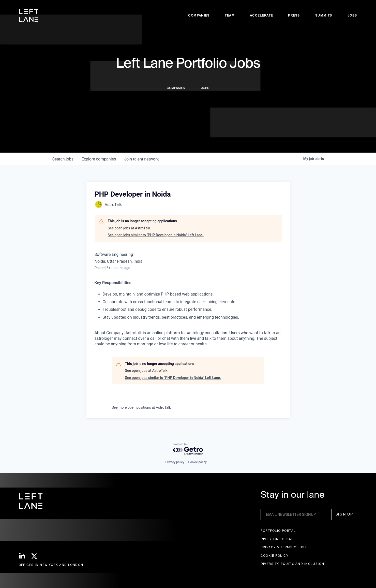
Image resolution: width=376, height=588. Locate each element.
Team (230, 15)
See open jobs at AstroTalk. (130, 228)
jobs (63, 159)
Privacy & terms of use (284, 547)
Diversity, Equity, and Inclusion (292, 564)
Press (294, 15)
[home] (29, 16)
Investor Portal (277, 539)
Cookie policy (198, 462)
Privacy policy (175, 462)
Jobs (352, 15)
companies (99, 159)
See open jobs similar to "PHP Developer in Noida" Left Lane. (156, 235)
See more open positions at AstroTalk (141, 407)
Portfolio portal (278, 531)
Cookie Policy (275, 556)
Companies (199, 15)
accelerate (261, 15)
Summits (324, 15)
